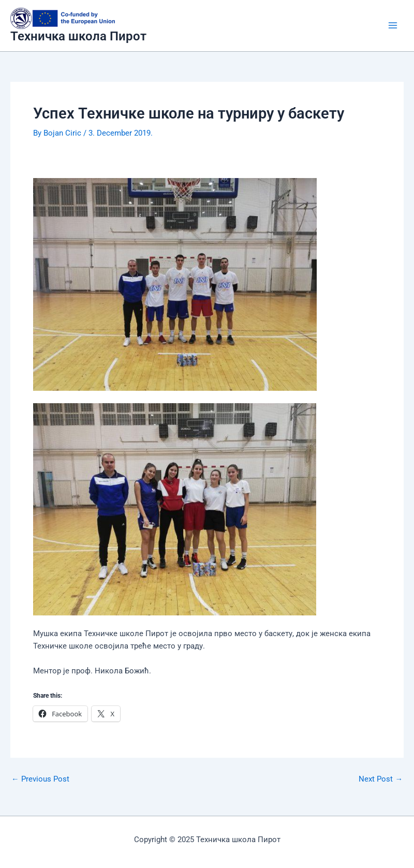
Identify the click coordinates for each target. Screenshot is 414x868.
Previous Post (40, 779)
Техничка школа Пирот (78, 36)
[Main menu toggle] (393, 25)
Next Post (381, 779)
